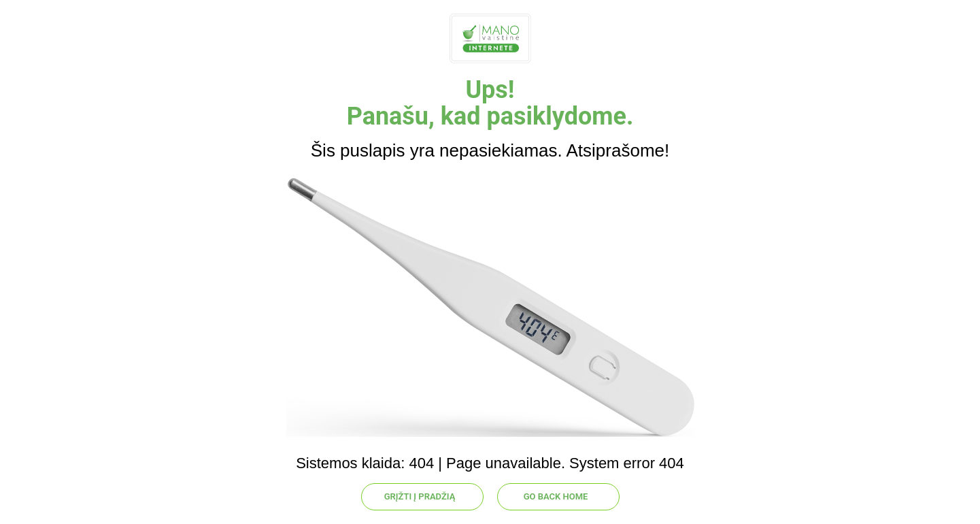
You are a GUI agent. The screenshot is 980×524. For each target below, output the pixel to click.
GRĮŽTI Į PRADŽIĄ (420, 496)
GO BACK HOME (556, 496)
